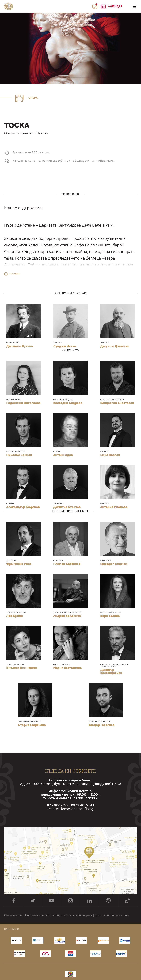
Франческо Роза (19, 564)
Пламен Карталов (67, 564)
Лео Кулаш (15, 616)
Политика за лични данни (42, 915)
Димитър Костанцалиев (111, 671)
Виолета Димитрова (22, 668)
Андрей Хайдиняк (67, 616)
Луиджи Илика (65, 346)
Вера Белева (110, 616)
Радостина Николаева (23, 403)
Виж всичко (14, 274)
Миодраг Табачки (114, 564)
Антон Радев (63, 455)
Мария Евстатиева (67, 668)
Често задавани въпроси (77, 915)
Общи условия (14, 915)
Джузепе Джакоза (114, 346)
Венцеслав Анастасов (117, 403)
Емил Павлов (110, 455)
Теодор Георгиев (101, 725)
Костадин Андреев (68, 403)
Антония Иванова (114, 507)
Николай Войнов (19, 455)
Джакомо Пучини (20, 346)
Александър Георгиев (23, 507)
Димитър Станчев (67, 507)
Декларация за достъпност (112, 915)
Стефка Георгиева (32, 725)
